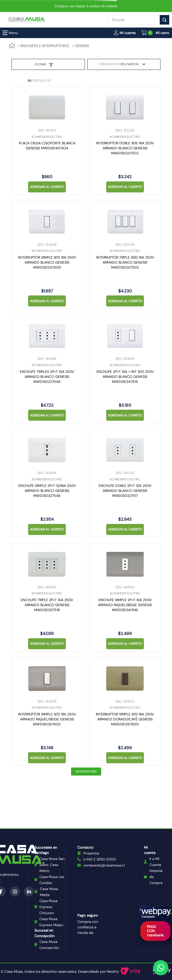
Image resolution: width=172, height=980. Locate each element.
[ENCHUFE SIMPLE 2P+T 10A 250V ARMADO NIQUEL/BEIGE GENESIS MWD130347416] (125, 597)
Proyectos (91, 853)
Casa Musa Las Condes (52, 880)
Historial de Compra (156, 877)
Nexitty (113, 971)
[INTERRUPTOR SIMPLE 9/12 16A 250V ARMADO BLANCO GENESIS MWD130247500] (47, 255)
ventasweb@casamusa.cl (104, 865)
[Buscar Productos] (165, 20)
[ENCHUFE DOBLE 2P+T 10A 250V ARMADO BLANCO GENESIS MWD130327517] (125, 483)
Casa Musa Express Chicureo (48, 907)
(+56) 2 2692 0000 (100, 859)
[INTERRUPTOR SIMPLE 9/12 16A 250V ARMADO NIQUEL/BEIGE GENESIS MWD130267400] (47, 712)
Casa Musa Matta (49, 892)
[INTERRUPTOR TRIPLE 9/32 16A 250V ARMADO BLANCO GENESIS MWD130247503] (125, 255)
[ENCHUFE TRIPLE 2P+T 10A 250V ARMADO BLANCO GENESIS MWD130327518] (47, 597)
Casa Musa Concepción (49, 945)
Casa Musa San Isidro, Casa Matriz (52, 865)
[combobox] (134, 20)
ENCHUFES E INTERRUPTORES (44, 46)
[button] (125, 33)
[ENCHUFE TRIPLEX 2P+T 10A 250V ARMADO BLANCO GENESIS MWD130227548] (47, 369)
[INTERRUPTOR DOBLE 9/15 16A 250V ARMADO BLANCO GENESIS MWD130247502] (125, 141)
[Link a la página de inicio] (12, 46)
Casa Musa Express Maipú (51, 922)
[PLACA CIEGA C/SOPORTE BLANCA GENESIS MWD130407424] (47, 141)
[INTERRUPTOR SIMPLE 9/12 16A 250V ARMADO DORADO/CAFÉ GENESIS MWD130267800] (125, 712)
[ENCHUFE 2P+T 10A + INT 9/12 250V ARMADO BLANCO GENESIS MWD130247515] (125, 369)
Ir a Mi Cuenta (155, 862)
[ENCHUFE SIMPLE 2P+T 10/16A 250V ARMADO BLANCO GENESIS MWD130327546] (47, 483)
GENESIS (82, 46)
